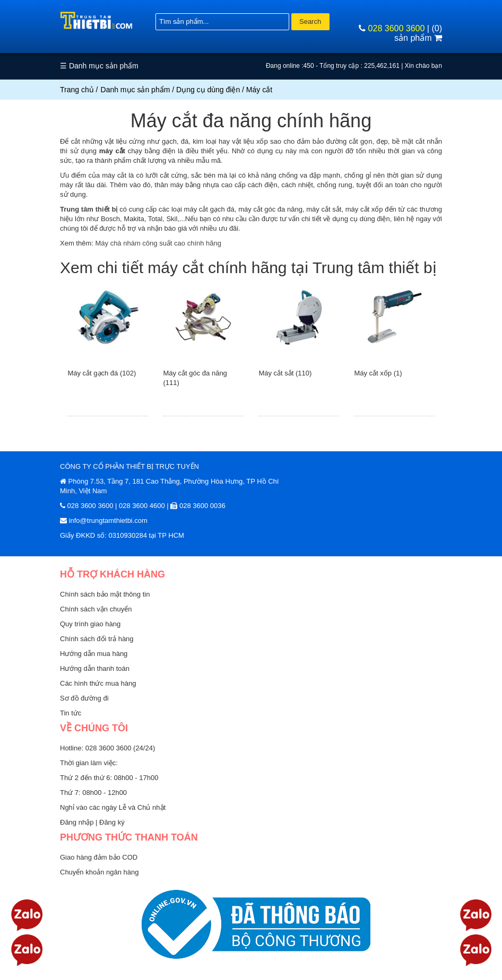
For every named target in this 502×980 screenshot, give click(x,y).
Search (310, 21)
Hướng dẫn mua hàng (94, 654)
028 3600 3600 (397, 28)
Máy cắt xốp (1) (378, 373)
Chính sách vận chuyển (96, 609)
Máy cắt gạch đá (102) (102, 373)
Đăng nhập (78, 822)
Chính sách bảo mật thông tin (105, 594)
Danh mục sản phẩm (136, 90)
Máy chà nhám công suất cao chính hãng (158, 243)
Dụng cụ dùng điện (208, 90)
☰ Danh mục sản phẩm (99, 66)
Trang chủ (77, 90)
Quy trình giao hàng (90, 624)
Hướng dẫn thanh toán (95, 668)
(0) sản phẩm (418, 33)
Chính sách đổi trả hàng (97, 639)
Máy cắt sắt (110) (285, 373)
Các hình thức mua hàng (98, 683)
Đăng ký (112, 822)
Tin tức (71, 713)
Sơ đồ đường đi (84, 698)
